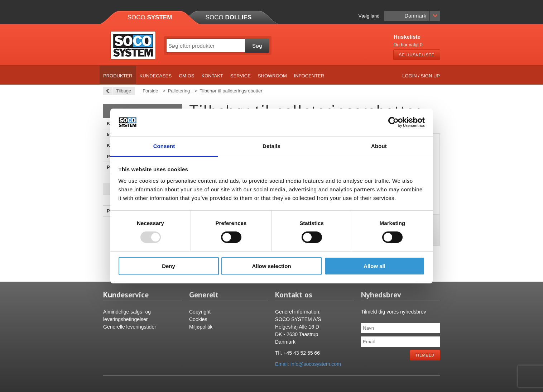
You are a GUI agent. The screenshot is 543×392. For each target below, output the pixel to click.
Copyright (200, 312)
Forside (150, 91)
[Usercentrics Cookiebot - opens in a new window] (393, 122)
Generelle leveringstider (130, 327)
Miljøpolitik (201, 327)
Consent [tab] (164, 146)
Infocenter (309, 76)
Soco (150, 17)
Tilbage (122, 91)
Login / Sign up (421, 76)
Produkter (118, 76)
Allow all (374, 266)
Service (241, 76)
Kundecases (156, 76)
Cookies (198, 319)
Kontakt (212, 76)
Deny (169, 266)
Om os (186, 76)
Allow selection (271, 266)
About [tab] (379, 146)
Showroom (272, 76)
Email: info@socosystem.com (308, 364)
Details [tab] (271, 146)
